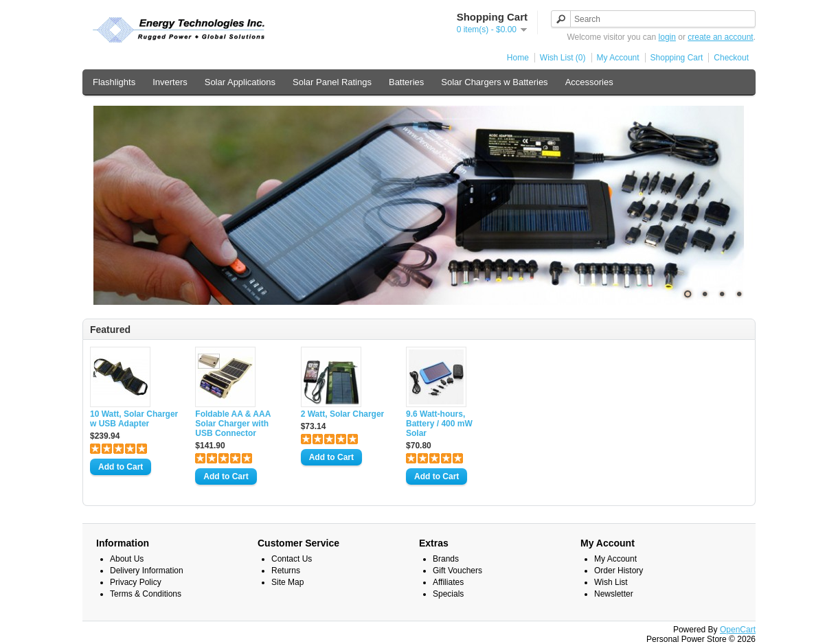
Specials (448, 594)
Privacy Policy (136, 582)
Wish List (611, 582)
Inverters (170, 82)
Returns (286, 571)
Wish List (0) (563, 58)
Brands (446, 559)
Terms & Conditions (146, 594)
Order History (619, 571)
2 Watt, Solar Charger (343, 414)
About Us (127, 559)
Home (518, 58)
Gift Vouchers (457, 571)
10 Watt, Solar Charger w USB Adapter (134, 419)
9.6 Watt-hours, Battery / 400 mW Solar (439, 424)
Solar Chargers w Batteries (494, 82)
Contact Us (292, 559)
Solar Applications (240, 82)
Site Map (287, 582)
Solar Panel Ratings (332, 82)
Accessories (589, 82)
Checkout (731, 58)
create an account (720, 37)
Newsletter (614, 594)
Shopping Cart (677, 58)
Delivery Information (147, 571)
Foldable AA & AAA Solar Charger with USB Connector (233, 424)
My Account (618, 58)
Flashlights (114, 82)
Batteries (406, 82)
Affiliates (448, 582)
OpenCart (738, 630)
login (667, 37)
